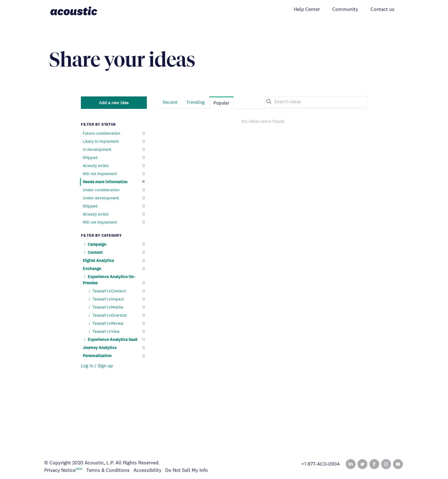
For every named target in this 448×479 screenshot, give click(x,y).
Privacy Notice (60, 470)
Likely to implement (114, 142)
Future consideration (114, 133)
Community (345, 9)
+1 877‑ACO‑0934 (320, 464)
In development (114, 150)
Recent (170, 102)
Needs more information (114, 182)
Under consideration (114, 190)
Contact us (383, 9)
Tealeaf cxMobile (116, 307)
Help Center (307, 9)
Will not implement (114, 174)
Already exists (114, 166)
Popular (222, 103)
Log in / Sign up (97, 366)
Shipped (114, 158)
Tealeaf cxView (116, 332)
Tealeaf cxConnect (116, 291)
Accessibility (147, 470)
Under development (114, 198)
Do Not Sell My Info (187, 470)
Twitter (362, 464)
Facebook (374, 464)
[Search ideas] (316, 102)
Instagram (386, 464)
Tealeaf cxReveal (116, 323)
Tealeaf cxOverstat (116, 315)
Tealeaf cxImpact (116, 299)
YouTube (398, 464)
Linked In (351, 464)
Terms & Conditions (108, 470)
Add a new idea (114, 103)
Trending (196, 102)
